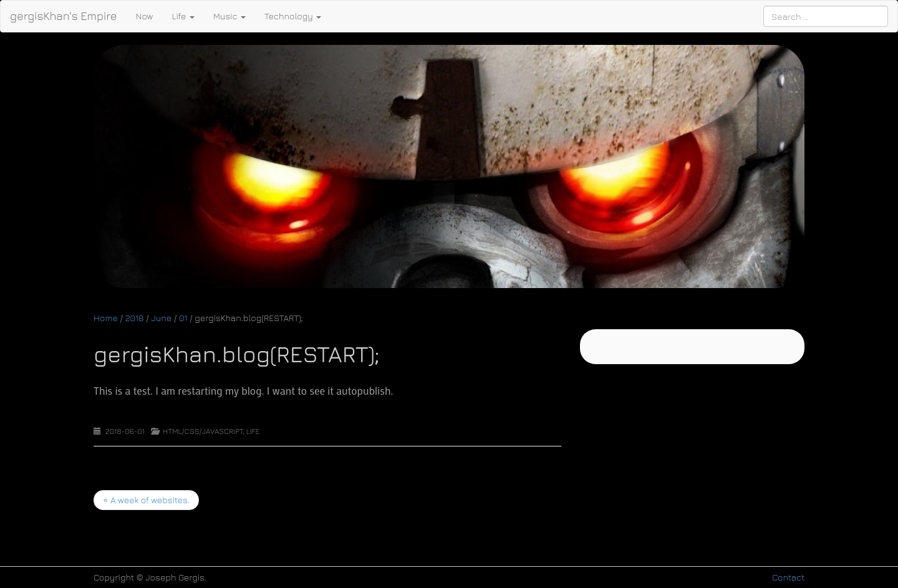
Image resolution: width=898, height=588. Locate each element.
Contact (788, 577)
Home (106, 318)
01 (183, 318)
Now (145, 16)
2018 (135, 318)
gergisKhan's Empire (64, 16)
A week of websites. (146, 500)
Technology (293, 16)
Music (229, 16)
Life (183, 16)
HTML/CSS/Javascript (203, 431)
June (161, 318)
